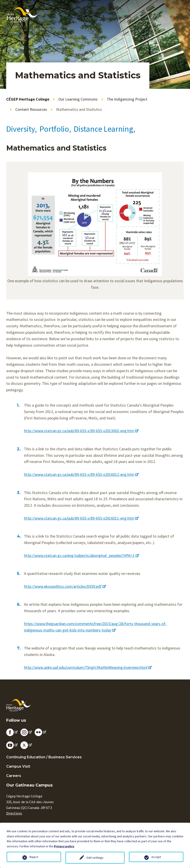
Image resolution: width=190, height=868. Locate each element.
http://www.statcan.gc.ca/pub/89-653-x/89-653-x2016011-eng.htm (81, 518)
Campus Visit (18, 766)
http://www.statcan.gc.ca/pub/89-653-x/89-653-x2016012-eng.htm (81, 474)
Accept (156, 857)
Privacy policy (64, 846)
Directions (14, 813)
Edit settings (95, 858)
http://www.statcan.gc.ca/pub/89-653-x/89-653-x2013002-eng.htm (81, 431)
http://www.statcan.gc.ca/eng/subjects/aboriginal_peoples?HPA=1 (81, 555)
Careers (14, 776)
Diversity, (22, 129)
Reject (34, 857)
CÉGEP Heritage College (28, 99)
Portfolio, (55, 129)
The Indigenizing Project (127, 99)
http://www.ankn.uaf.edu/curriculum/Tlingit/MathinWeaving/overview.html (88, 667)
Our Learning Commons (78, 99)
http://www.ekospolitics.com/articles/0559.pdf (65, 586)
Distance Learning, (104, 129)
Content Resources (31, 109)
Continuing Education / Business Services (44, 757)
